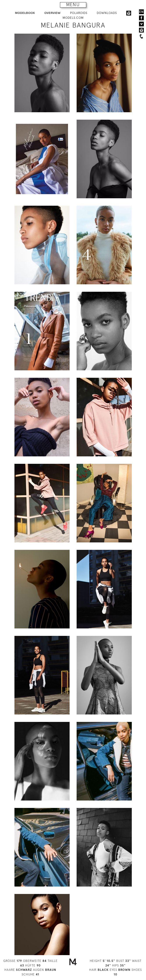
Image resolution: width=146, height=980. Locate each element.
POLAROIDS (79, 13)
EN (141, 12)
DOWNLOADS (107, 13)
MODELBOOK (25, 13)
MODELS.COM (73, 18)
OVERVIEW (53, 13)
